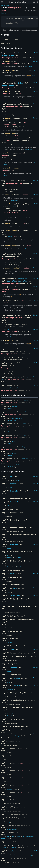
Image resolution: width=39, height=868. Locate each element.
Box (22, 778)
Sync (24, 435)
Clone (21, 53)
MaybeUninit (20, 138)
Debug (21, 83)
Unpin (25, 447)
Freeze (25, 400)
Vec (22, 224)
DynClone (14, 544)
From (12, 574)
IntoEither (15, 595)
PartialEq (23, 279)
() (10, 155)
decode (8, 118)
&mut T (23, 763)
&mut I (15, 136)
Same (12, 649)
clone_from (10, 70)
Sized (14, 206)
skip (7, 153)
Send (24, 423)
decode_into (10, 134)
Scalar (12, 851)
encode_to (9, 204)
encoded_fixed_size (13, 168)
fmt (6, 91)
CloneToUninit (17, 502)
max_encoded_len (12, 268)
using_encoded (11, 231)
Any (12, 476)
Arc (22, 770)
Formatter (6, 93)
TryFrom (17, 678)
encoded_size (11, 246)
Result (22, 93)
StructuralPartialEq (11, 388)
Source (4, 13)
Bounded (10, 714)
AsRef (12, 626)
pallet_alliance (6, 5)
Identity (11, 329)
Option (5, 170)
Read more (29, 67)
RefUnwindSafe (29, 412)
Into (15, 588)
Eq (18, 377)
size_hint (9, 195)
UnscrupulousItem (18, 2)
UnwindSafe (27, 458)
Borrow (13, 484)
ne (6, 300)
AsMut (20, 626)
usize (11, 170)
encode (8, 224)
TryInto (17, 685)
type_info (9, 340)
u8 (25, 224)
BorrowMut (15, 491)
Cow (22, 785)
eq (6, 287)
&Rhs (22, 300)
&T (22, 748)
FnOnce (10, 237)
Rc (21, 792)
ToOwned (14, 667)
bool (4, 291)
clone (7, 61)
